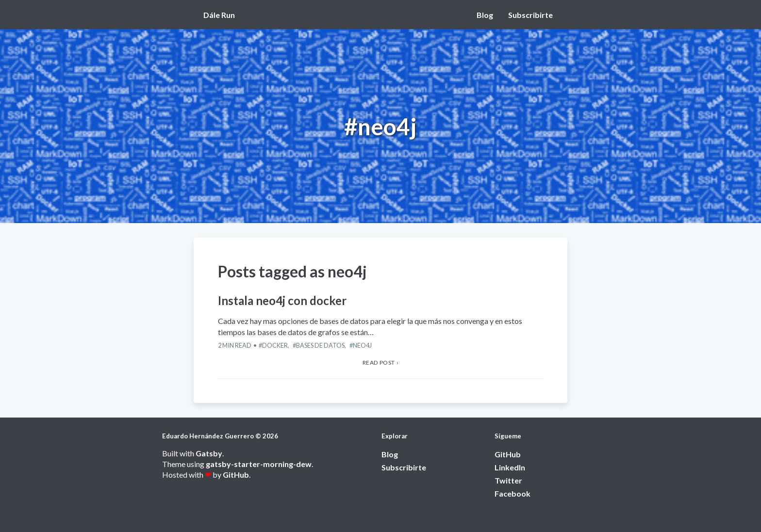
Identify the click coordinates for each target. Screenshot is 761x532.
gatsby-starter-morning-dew (259, 464)
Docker (275, 345)
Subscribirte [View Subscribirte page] (530, 15)
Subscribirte (404, 467)
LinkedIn (510, 467)
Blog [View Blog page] (485, 15)
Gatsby (209, 453)
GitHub (236, 475)
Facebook (513, 493)
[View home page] (222, 15)
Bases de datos (320, 345)
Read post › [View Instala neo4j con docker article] (381, 363)
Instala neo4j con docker (282, 300)
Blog (390, 454)
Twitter (508, 480)
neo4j (362, 345)
